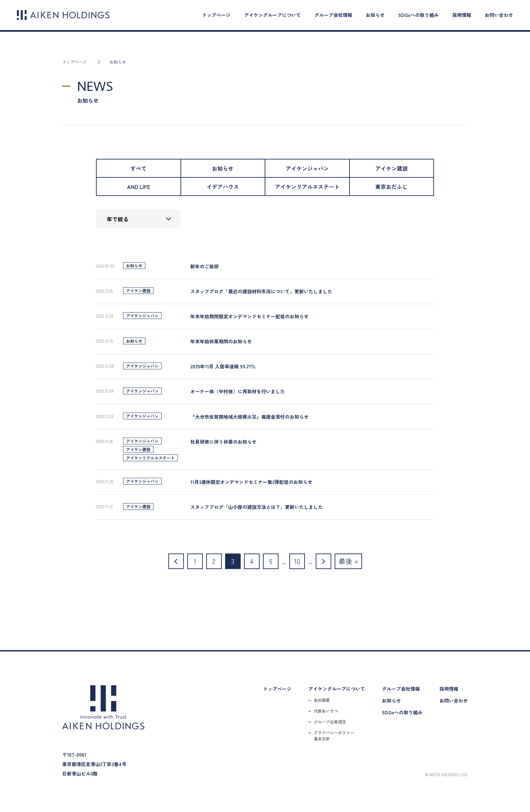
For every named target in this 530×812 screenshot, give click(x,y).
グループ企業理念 (330, 722)
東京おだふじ (391, 187)
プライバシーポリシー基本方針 (334, 735)
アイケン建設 (391, 168)
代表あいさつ (326, 711)
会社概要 (322, 700)
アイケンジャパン (307, 168)
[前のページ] (176, 561)
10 (297, 561)
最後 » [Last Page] (348, 561)
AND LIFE (139, 187)
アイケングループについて (272, 15)
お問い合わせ (499, 15)
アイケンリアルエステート (307, 187)
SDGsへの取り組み (418, 15)
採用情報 (462, 15)
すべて (139, 168)
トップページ (216, 15)
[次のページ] (323, 561)
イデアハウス (223, 187)
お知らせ (375, 15)
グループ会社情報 (333, 15)
